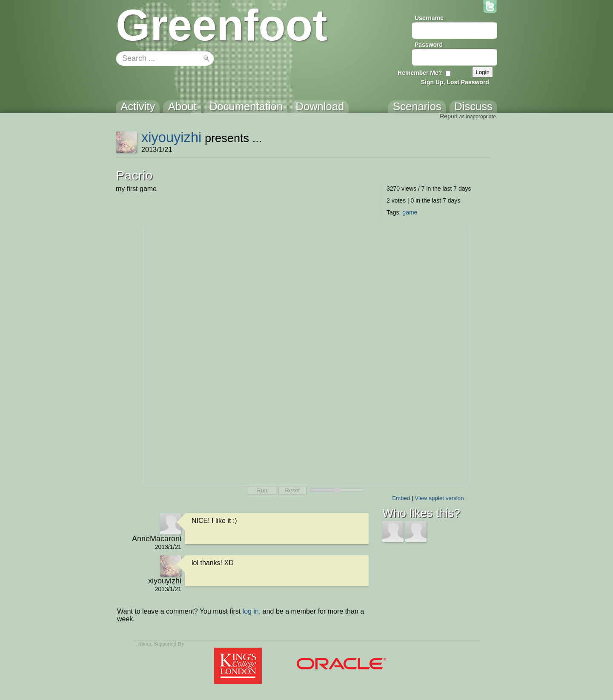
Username (429, 18)
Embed (401, 498)
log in (251, 611)
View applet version (439, 498)
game (410, 212)
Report (449, 116)
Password (429, 45)
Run (262, 490)
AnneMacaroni (157, 539)
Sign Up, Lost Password (455, 82)
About (144, 644)
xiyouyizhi (171, 137)
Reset (292, 490)
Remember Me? (420, 73)
